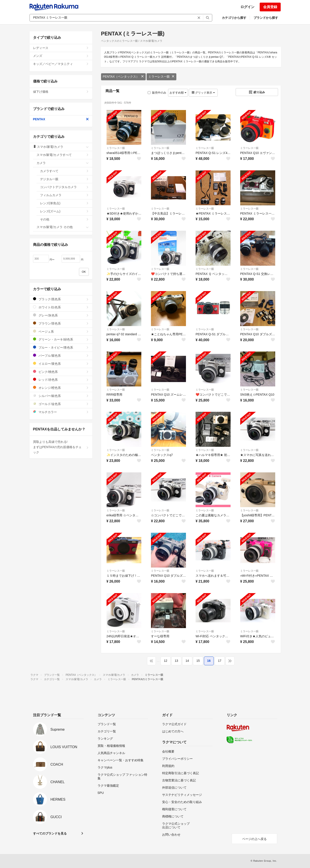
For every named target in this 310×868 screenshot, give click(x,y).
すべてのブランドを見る (50, 833)
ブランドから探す (266, 18)
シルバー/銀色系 (61, 396)
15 (198, 661)
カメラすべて (64, 171)
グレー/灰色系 (61, 315)
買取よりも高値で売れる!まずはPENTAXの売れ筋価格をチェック (61, 447)
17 (220, 661)
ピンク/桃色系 (61, 372)
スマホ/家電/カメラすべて (63, 155)
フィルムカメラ (64, 195)
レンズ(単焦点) (64, 203)
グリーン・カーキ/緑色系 (61, 339)
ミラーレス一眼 (161, 77)
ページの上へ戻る (254, 839)
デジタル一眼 (64, 179)
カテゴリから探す (234, 18)
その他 (64, 219)
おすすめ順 (178, 93)
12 (166, 661)
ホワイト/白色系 (61, 307)
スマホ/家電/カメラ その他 (63, 227)
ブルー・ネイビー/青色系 (61, 347)
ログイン (247, 7)
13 (176, 661)
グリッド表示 (203, 93)
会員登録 (270, 7)
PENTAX (61, 119)
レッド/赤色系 (61, 380)
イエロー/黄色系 (61, 364)
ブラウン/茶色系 (61, 323)
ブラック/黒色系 (61, 299)
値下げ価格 (61, 92)
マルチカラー (61, 412)
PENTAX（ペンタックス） (123, 77)
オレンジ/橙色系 (61, 388)
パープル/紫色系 (61, 355)
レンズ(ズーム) (64, 211)
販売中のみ (157, 93)
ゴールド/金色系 (61, 404)
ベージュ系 (61, 331)
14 (187, 661)
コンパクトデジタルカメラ (64, 187)
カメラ (63, 163)
